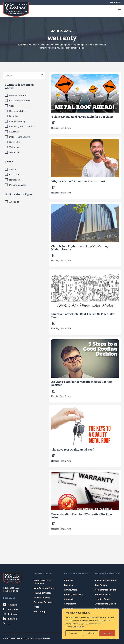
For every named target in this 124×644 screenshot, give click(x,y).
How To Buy (39, 612)
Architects (69, 599)
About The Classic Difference (43, 582)
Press (36, 607)
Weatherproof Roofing (105, 590)
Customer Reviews (43, 602)
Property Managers (73, 594)
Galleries (68, 585)
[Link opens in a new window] (16, 605)
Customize (74, 633)
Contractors (70, 604)
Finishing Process (42, 593)
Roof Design (101, 585)
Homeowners (71, 590)
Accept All (107, 633)
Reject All (91, 633)
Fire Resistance (102, 594)
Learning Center (102, 599)
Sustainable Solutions (105, 580)
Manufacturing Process (45, 588)
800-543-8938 (115, 2)
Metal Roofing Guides (105, 604)
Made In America (42, 598)
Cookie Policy (78, 627)
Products (69, 580)
